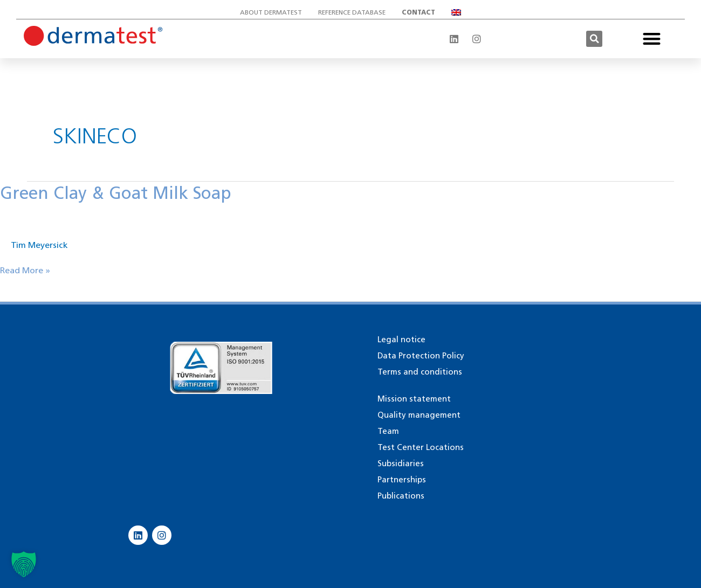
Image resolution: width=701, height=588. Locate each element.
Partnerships (402, 480)
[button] (594, 39)
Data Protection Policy (421, 356)
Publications (401, 496)
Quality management (419, 415)
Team (388, 431)
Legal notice (401, 340)
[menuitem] (456, 12)
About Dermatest (271, 12)
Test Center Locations (421, 447)
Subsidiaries (401, 464)
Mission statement (414, 399)
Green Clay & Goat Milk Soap (117, 193)
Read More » (25, 270)
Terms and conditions (420, 372)
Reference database (352, 12)
